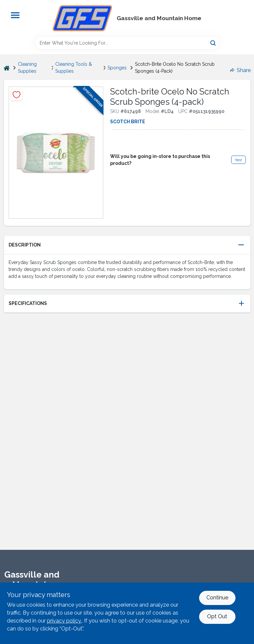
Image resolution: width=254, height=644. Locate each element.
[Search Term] (127, 43)
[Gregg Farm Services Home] (82, 18)
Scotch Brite (128, 122)
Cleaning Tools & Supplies (74, 68)
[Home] (7, 68)
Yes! (238, 160)
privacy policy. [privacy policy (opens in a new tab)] (64, 621)
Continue (217, 598)
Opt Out (217, 616)
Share (240, 70)
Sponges (117, 68)
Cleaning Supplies (27, 68)
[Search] (213, 42)
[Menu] (15, 15)
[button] (127, 245)
